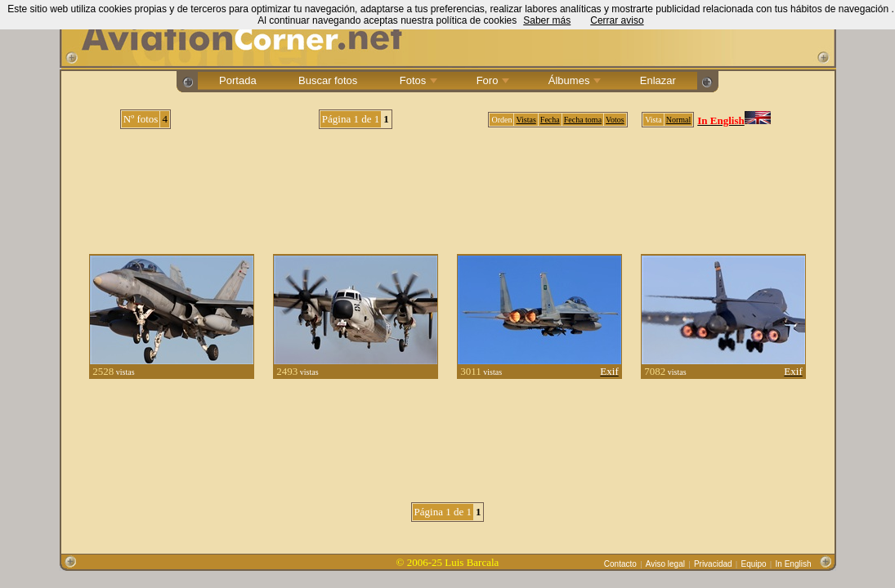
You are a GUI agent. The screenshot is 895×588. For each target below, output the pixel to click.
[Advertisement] (448, 185)
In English (794, 564)
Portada (237, 80)
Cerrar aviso (617, 20)
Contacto (620, 564)
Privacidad (713, 564)
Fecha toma (583, 120)
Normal (679, 120)
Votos (615, 120)
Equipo (754, 564)
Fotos (417, 80)
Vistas (526, 120)
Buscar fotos (327, 80)
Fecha (550, 120)
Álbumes (573, 80)
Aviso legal (665, 564)
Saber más (547, 20)
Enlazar (658, 80)
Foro (491, 80)
